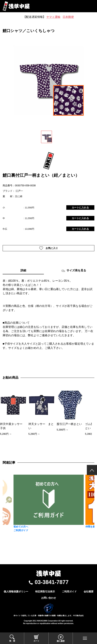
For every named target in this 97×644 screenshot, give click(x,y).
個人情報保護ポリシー (16, 592)
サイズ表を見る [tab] (74, 271)
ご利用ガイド (69, 592)
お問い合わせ (49, 598)
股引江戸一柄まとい (69, 424)
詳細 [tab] (23, 270)
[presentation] (4, 420)
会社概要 (89, 592)
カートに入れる (80, 207)
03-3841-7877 (52, 582)
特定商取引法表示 (45, 592)
